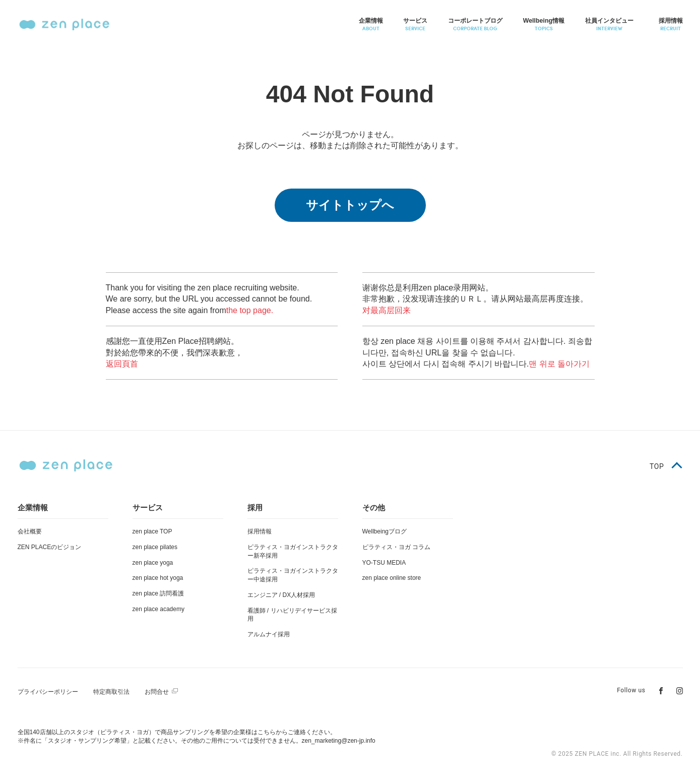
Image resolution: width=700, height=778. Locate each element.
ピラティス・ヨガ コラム (396, 547)
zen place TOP (152, 531)
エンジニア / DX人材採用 (281, 595)
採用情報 (260, 531)
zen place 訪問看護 (158, 593)
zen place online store (392, 578)
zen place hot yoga (158, 578)
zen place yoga (153, 563)
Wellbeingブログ (385, 531)
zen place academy (158, 609)
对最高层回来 (387, 310)
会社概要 (30, 531)
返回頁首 (122, 364)
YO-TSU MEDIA (384, 563)
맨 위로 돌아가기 (559, 364)
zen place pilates (155, 547)
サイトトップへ (350, 205)
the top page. (250, 310)
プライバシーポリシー (48, 692)
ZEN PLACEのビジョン (50, 547)
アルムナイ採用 (269, 634)
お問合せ (157, 692)
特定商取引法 (111, 692)
